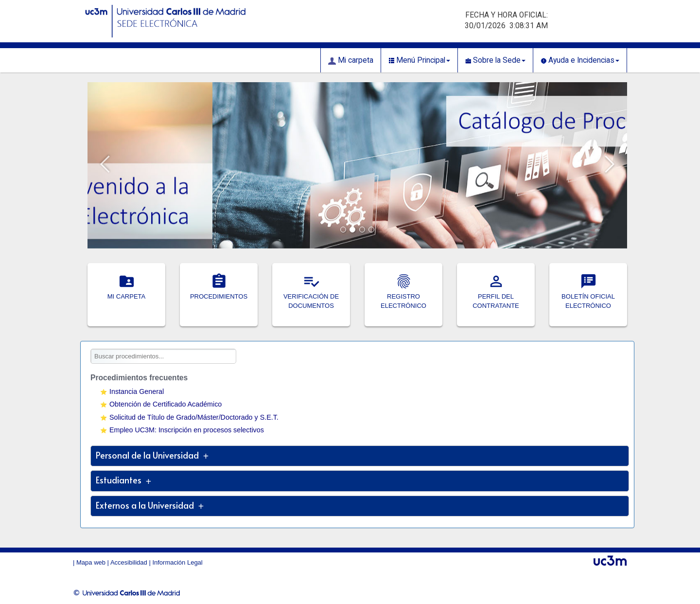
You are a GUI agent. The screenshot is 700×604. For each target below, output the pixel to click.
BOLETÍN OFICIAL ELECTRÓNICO (588, 297)
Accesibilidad (129, 562)
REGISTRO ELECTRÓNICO (403, 297)
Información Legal (177, 562)
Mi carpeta (351, 60)
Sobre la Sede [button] (495, 60)
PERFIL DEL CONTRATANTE (496, 297)
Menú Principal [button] (419, 60)
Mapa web (91, 562)
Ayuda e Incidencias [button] (580, 60)
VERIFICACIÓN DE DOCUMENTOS (311, 297)
